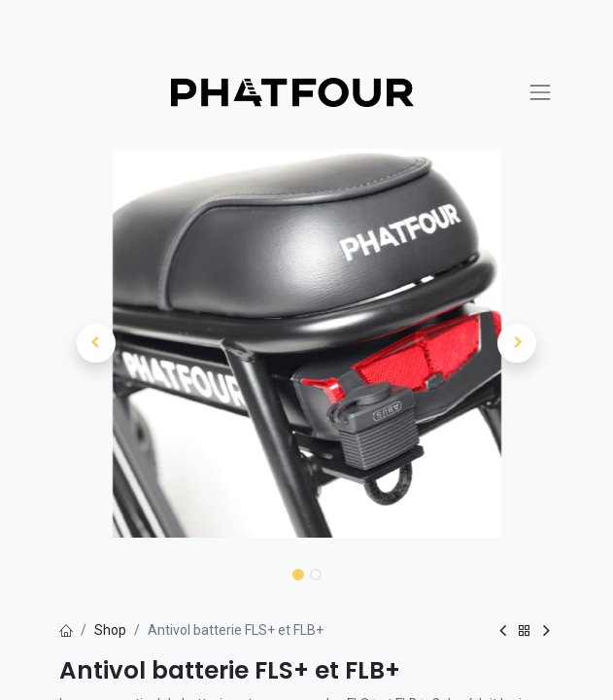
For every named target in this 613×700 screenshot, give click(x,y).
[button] (97, 343)
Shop (110, 630)
